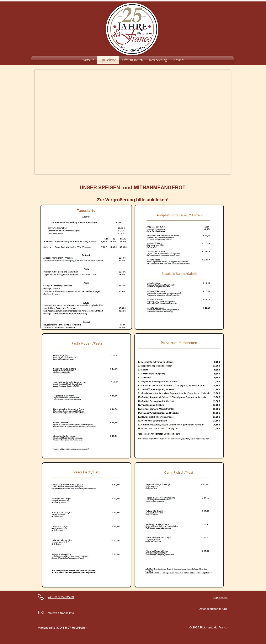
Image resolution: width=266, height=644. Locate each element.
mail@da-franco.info (61, 613)
